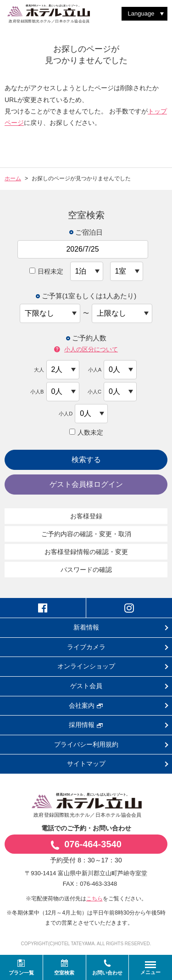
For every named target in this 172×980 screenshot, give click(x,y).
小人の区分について (86, 350)
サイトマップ (86, 764)
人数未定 (86, 432)
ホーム (13, 178)
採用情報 (86, 725)
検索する (86, 460)
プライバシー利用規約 (86, 744)
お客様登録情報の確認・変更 (86, 552)
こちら (94, 899)
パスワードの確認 (86, 570)
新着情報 (86, 627)
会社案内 (86, 705)
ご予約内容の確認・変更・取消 (86, 534)
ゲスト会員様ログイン (86, 484)
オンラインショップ (86, 666)
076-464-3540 (86, 844)
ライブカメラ (86, 647)
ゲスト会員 (86, 686)
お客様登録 (86, 516)
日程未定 (46, 271)
